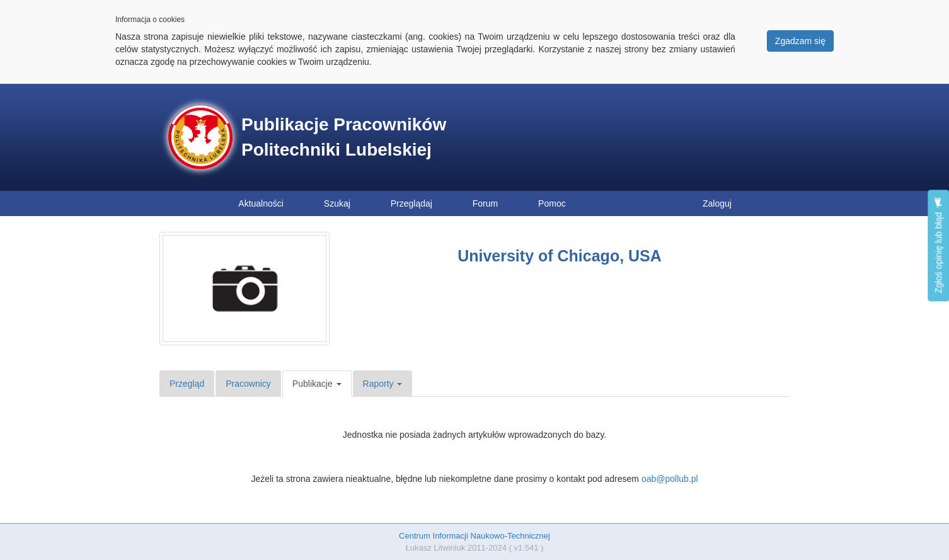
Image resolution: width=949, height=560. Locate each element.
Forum (485, 203)
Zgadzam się (800, 41)
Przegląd (187, 384)
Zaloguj (717, 203)
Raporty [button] (383, 384)
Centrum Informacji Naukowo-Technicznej (474, 536)
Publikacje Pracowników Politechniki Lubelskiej (344, 137)
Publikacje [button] (317, 384)
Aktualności (261, 203)
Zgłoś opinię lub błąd (938, 245)
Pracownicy (248, 384)
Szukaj (337, 203)
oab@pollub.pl (670, 479)
